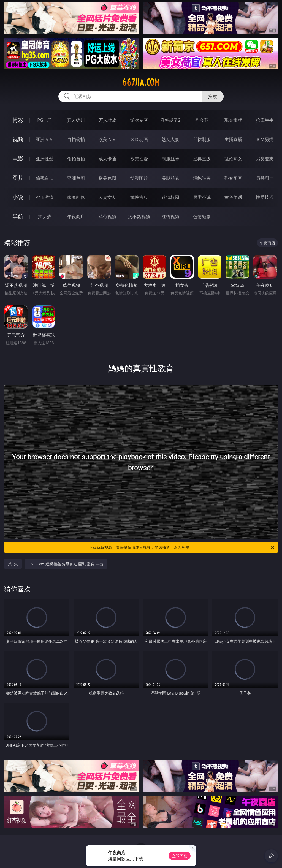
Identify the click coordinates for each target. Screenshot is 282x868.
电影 (18, 158)
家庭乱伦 (76, 197)
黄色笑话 (233, 197)
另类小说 (202, 197)
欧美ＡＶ (107, 139)
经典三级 (202, 159)
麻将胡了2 (170, 120)
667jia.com (141, 82)
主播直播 (233, 139)
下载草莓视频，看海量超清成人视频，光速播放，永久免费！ (182, 547)
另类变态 (265, 159)
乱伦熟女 (233, 159)
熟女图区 (233, 178)
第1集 (13, 564)
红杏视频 (170, 216)
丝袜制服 (202, 139)
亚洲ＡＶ (45, 139)
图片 (18, 178)
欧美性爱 (139, 159)
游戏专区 (139, 120)
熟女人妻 (170, 139)
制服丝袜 (170, 159)
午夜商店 (76, 216)
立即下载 (180, 856)
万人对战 (107, 120)
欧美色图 (107, 178)
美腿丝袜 (170, 178)
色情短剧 (202, 216)
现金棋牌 (233, 120)
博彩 (18, 120)
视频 (18, 139)
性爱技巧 (265, 197)
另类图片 (265, 178)
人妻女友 (107, 197)
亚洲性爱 (45, 159)
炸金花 (202, 120)
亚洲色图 (76, 178)
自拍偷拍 (76, 139)
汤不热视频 (139, 216)
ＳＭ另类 (265, 139)
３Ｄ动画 (139, 139)
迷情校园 (170, 197)
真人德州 (76, 120)
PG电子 (44, 120)
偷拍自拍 (76, 159)
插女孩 (45, 216)
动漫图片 (139, 178)
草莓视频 (107, 216)
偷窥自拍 (45, 178)
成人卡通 (107, 159)
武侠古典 (139, 197)
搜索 (213, 96)
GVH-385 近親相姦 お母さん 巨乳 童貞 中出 (66, 564)
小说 (18, 197)
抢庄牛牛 (265, 120)
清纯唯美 (202, 178)
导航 (18, 216)
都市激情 (45, 197)
